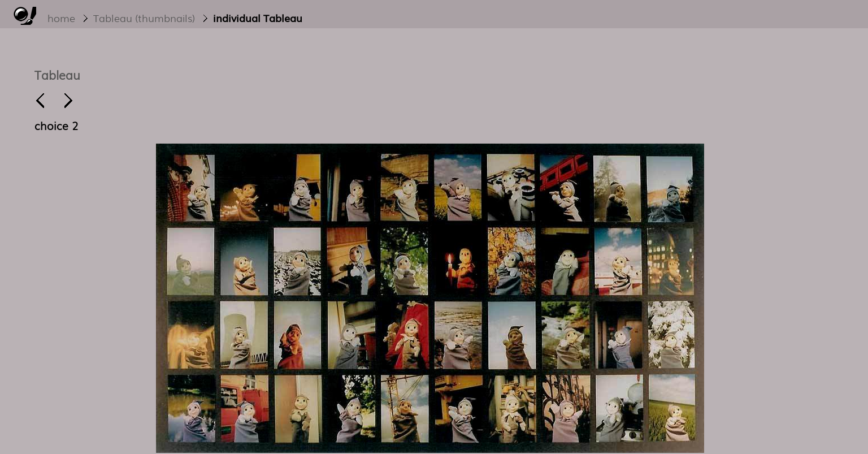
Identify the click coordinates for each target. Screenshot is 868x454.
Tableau (57, 74)
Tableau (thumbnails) (144, 18)
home (61, 18)
